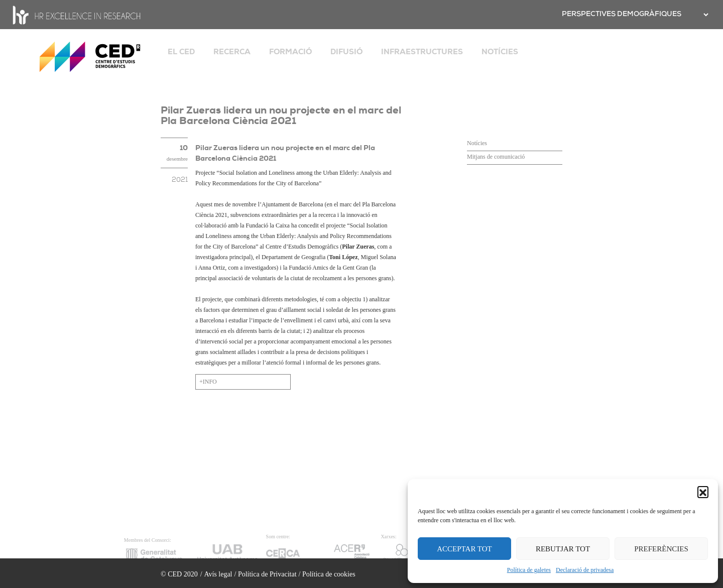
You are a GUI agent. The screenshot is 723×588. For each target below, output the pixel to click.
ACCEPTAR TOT (464, 549)
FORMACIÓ (290, 52)
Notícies (477, 143)
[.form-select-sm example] (705, 15)
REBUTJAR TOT (563, 549)
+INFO (208, 382)
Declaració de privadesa (585, 570)
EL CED (181, 52)
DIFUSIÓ (346, 52)
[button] (703, 492)
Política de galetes (529, 570)
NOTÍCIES (500, 52)
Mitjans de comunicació (496, 157)
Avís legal (218, 574)
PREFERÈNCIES (661, 549)
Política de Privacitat (267, 574)
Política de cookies (329, 574)
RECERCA (232, 52)
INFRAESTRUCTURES (422, 52)
